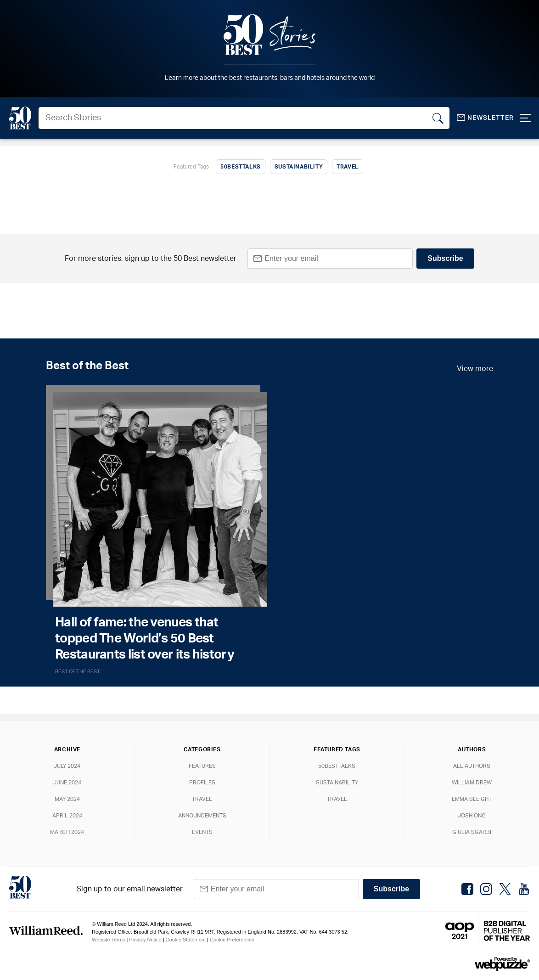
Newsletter (485, 118)
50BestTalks (241, 167)
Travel (348, 167)
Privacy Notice (145, 940)
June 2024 (67, 783)
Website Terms (108, 940)
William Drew (472, 783)
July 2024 (67, 766)
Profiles (202, 783)
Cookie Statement (186, 940)
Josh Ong (472, 816)
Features (202, 766)
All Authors (472, 766)
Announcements (202, 816)
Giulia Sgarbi (472, 832)
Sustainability (299, 167)
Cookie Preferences (232, 940)
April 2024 (67, 816)
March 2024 (67, 832)
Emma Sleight (472, 799)
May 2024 (67, 799)
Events (202, 832)
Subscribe (445, 258)
